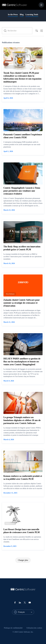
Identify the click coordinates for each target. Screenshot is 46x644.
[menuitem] (13, 628)
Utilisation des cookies (34, 628)
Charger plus (23, 560)
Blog (22, 14)
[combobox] (26, 612)
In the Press (13, 14)
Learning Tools (32, 14)
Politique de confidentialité (13, 628)
